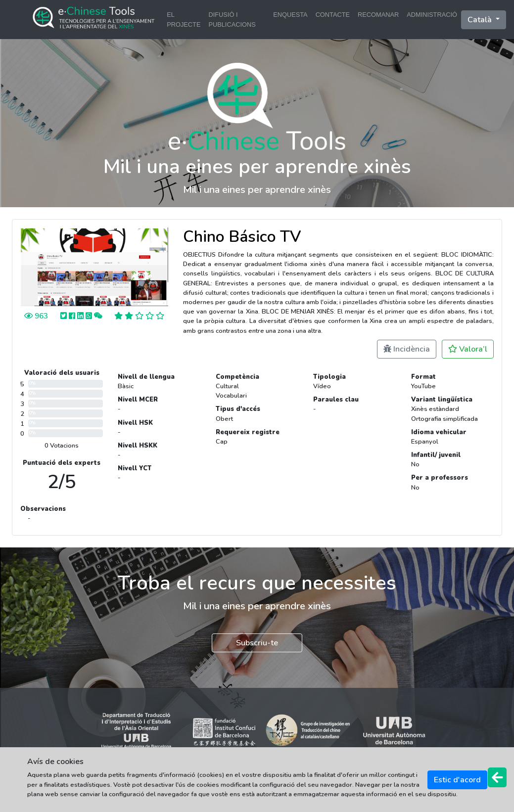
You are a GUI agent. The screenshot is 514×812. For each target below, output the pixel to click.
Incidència (407, 349)
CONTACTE (333, 15)
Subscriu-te (257, 643)
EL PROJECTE (184, 19)
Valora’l (468, 349)
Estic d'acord (457, 780)
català (481, 20)
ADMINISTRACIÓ (432, 15)
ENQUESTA (290, 15)
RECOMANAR (378, 15)
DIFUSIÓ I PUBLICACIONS (232, 19)
